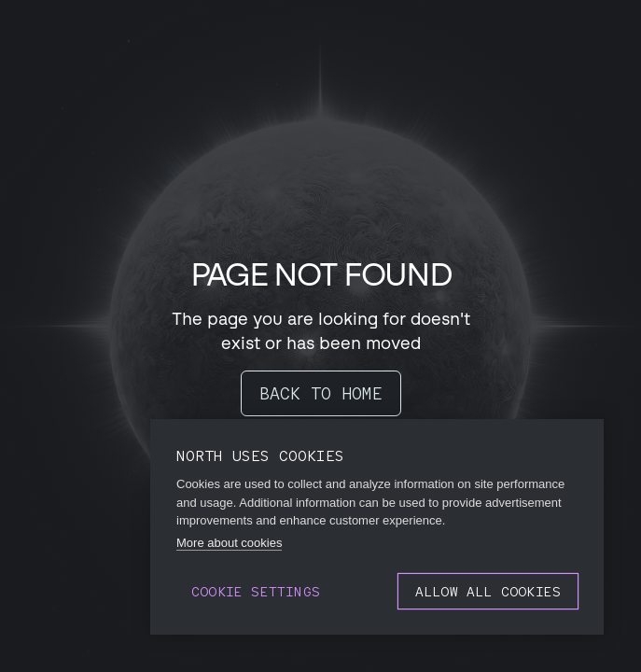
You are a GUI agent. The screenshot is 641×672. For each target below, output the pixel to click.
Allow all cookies (488, 591)
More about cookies (229, 543)
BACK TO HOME (321, 393)
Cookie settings (256, 591)
